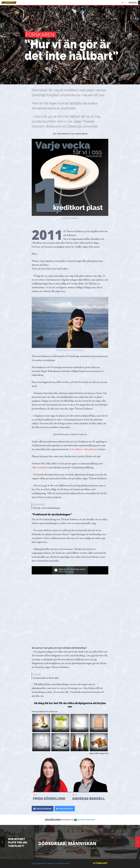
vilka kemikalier (40, 468)
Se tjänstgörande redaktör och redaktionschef (51, 863)
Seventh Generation (86, 820)
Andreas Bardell (89, 799)
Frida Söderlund (49, 799)
